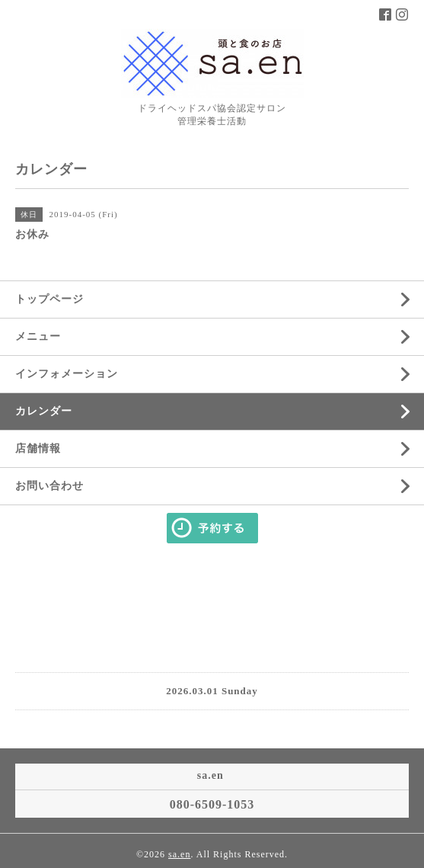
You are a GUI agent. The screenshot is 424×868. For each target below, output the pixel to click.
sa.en (179, 854)
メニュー (38, 336)
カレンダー (44, 411)
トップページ (49, 299)
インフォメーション (67, 374)
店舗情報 (38, 448)
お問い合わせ (49, 486)
